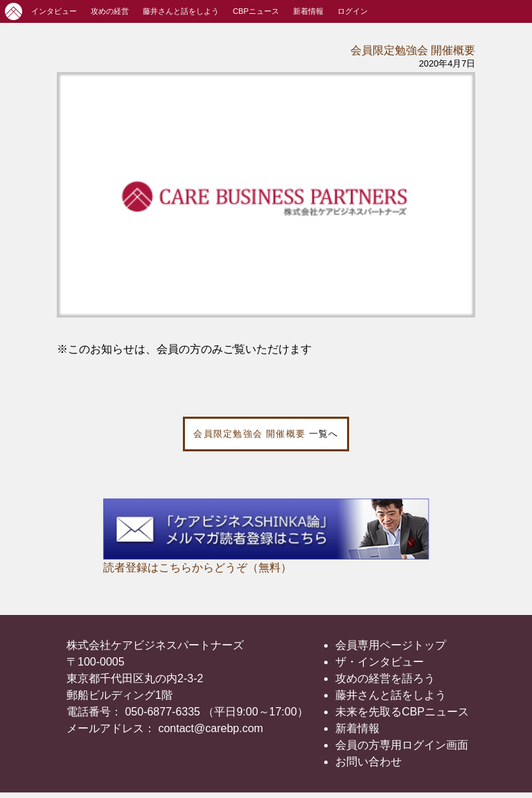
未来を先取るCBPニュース (402, 712)
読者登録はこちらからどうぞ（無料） (197, 567)
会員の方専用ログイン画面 (402, 745)
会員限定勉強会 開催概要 (413, 50)
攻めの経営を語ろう (385, 678)
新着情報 (308, 11)
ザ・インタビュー (380, 662)
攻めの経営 (110, 11)
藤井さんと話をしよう (181, 11)
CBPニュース (256, 11)
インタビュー (54, 11)
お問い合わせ (369, 762)
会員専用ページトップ (391, 645)
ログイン (353, 11)
